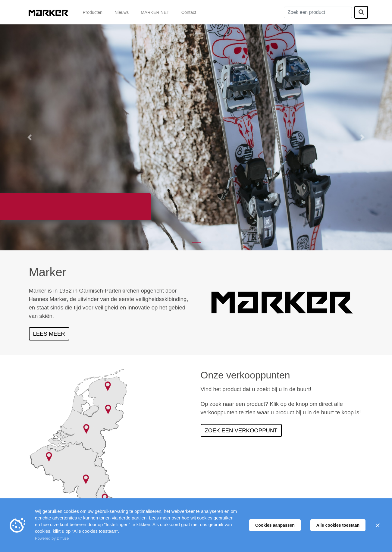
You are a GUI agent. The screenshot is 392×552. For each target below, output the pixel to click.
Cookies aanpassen (275, 525)
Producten (93, 12)
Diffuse (63, 538)
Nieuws (122, 12)
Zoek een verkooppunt (241, 430)
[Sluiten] (378, 525)
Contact (189, 12)
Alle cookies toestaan (338, 525)
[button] (29, 137)
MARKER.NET (155, 12)
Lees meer (49, 334)
